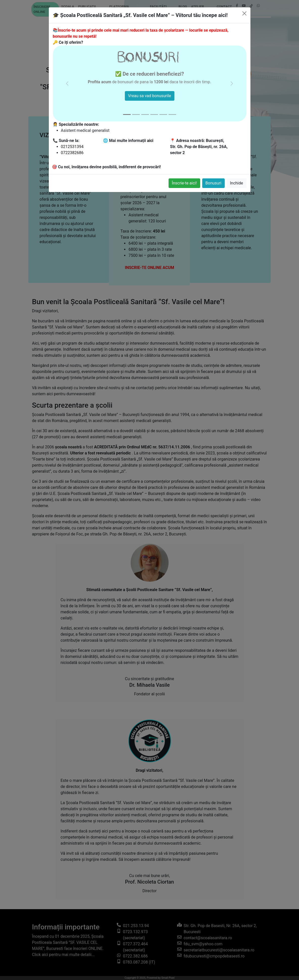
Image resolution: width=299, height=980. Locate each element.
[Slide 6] (172, 114)
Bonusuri (213, 183)
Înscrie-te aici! (184, 183)
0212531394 (72, 147)
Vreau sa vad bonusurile (150, 96)
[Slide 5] (163, 114)
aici (150, 141)
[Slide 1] (127, 114)
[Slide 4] (154, 114)
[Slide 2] (136, 114)
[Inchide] (244, 13)
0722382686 (72, 153)
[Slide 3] (145, 114)
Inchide (237, 183)
